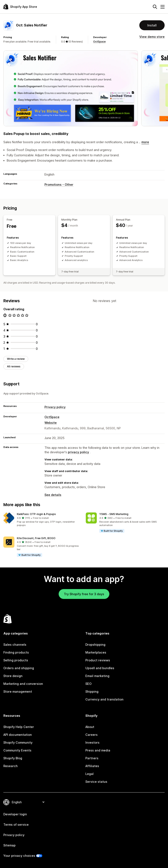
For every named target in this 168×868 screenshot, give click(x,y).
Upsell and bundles (100, 668)
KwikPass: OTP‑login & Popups (36, 514)
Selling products (16, 660)
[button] (43, 520)
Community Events (17, 750)
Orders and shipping (19, 668)
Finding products (16, 652)
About (90, 727)
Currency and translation (104, 699)
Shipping (92, 692)
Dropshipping (95, 645)
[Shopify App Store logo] (20, 7)
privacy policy (78, 452)
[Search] (155, 7)
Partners (92, 758)
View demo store (152, 37)
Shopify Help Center (19, 727)
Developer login (15, 814)
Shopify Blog (13, 758)
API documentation (18, 735)
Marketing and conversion (23, 684)
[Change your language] (28, 802)
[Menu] (163, 7)
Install (152, 25)
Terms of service (16, 825)
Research (11, 766)
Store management (18, 692)
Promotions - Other (59, 185)
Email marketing (97, 676)
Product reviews (98, 660)
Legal (89, 774)
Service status (96, 782)
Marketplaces (96, 652)
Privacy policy (55, 407)
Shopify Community (18, 742)
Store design (13, 676)
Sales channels (15, 645)
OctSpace (99, 42)
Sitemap (9, 845)
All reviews (14, 366)
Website (51, 423)
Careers (91, 735)
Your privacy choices (19, 856)
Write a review (16, 359)
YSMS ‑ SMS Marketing (114, 514)
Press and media (98, 750)
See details (53, 495)
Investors (92, 742)
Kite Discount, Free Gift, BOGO (36, 538)
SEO (88, 684)
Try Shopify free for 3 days (84, 594)
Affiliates (92, 766)
